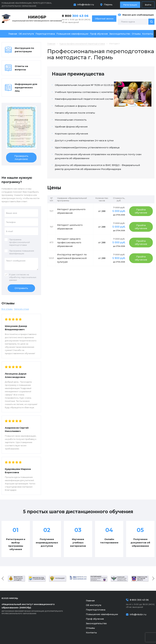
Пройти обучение (141, 211)
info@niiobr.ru (86, 4)
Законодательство (120, 34)
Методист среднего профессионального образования (69, 243)
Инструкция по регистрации (24, 50)
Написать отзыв (21, 309)
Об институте (26, 34)
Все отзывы (7, 309)
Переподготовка (45, 34)
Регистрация (130, 5)
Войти (148, 5)
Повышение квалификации (72, 34)
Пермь (108, 4)
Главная (13, 34)
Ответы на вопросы (21, 68)
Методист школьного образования (70, 227)
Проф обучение (99, 34)
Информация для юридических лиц (26, 87)
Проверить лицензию (21, 157)
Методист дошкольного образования (71, 211)
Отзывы (136, 34)
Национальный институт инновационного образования (37, 18)
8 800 (75, 16)
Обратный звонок (104, 19)
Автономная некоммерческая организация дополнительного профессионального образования (37, 609)
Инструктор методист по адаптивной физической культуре (72, 258)
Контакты (148, 34)
